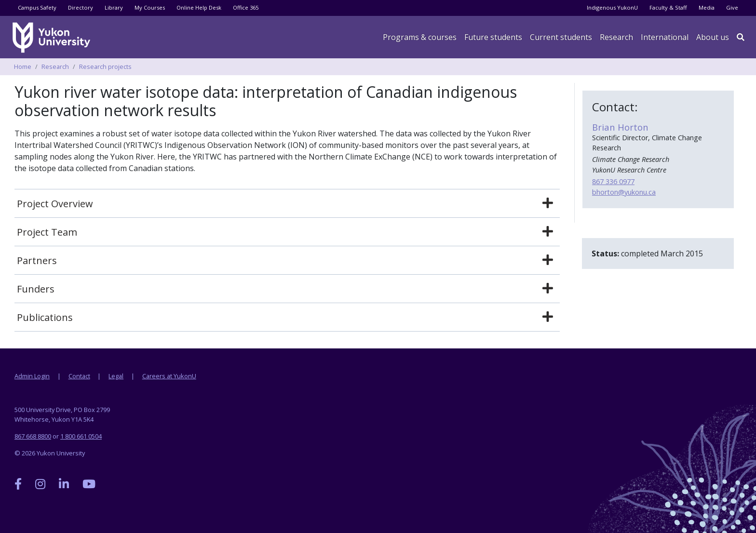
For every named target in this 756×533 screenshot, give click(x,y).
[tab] (287, 204)
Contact (79, 376)
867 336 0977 (613, 181)
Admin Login (32, 376)
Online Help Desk (199, 7)
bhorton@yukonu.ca (624, 192)
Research (616, 37)
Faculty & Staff (668, 7)
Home (23, 67)
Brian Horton (620, 127)
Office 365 (246, 7)
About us (713, 37)
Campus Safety (37, 7)
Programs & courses (420, 37)
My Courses (150, 7)
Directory (81, 7)
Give (732, 7)
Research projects (105, 67)
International (665, 37)
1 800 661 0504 (81, 436)
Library (114, 7)
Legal (116, 376)
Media (707, 7)
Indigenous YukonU (612, 7)
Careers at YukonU (169, 376)
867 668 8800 (33, 436)
